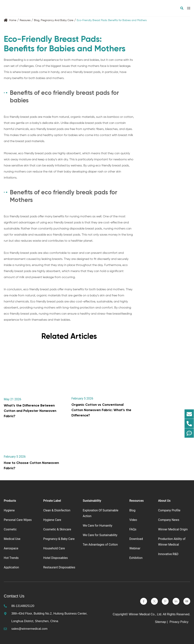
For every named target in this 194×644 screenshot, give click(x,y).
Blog (37, 20)
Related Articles (69, 336)
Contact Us (14, 596)
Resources (137, 501)
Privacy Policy (179, 622)
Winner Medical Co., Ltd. (145, 614)
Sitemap (161, 622)
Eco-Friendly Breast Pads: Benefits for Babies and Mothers (112, 20)
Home (13, 20)
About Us (164, 501)
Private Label (52, 501)
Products (10, 501)
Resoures (25, 20)
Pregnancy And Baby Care (57, 20)
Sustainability (92, 501)
